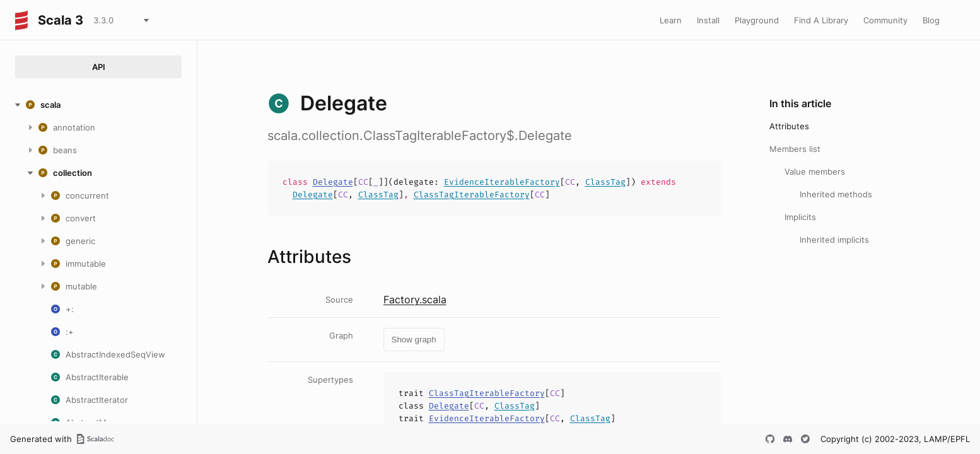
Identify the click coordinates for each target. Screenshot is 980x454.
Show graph (414, 340)
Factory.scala (415, 300)
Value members (815, 172)
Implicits (800, 217)
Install (708, 20)
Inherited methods (836, 194)
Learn (671, 20)
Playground (757, 20)
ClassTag (605, 182)
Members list (795, 149)
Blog (931, 20)
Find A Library (821, 20)
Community (885, 20)
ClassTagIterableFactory (472, 195)
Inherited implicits (834, 240)
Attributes (789, 126)
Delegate (333, 182)
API (99, 67)
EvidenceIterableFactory (502, 182)
